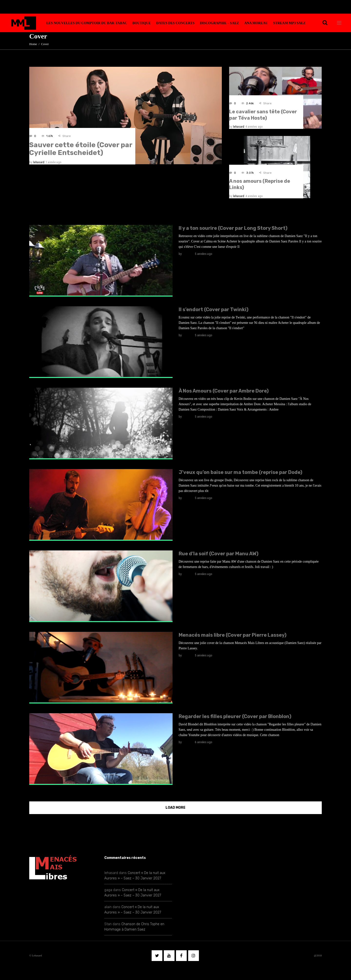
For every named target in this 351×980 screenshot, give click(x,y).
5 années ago (204, 254)
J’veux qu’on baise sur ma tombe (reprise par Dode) (240, 472)
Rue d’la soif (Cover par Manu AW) (219, 554)
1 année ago (54, 162)
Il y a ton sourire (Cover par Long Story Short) (233, 228)
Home (33, 44)
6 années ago (204, 742)
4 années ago (254, 127)
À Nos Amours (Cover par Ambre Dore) (224, 391)
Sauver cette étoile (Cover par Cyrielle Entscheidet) (81, 149)
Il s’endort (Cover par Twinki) (214, 309)
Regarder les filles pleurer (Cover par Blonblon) (235, 716)
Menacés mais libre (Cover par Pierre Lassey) (233, 635)
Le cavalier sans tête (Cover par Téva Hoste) (263, 115)
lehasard (39, 162)
